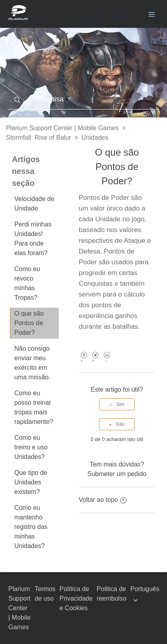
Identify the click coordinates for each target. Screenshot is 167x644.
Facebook (84, 361)
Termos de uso (45, 594)
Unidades (95, 138)
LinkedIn (107, 361)
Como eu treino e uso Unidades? (31, 447)
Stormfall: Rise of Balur (39, 138)
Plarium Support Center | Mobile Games (62, 128)
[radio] (117, 404)
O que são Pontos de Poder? (29, 323)
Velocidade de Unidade (34, 204)
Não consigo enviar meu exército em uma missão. (32, 363)
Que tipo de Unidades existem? (31, 482)
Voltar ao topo (103, 500)
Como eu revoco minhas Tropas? (27, 283)
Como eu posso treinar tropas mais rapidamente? (34, 407)
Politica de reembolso (112, 594)
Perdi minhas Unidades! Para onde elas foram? (33, 239)
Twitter (95, 361)
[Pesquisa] (83, 100)
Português (145, 589)
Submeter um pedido (117, 474)
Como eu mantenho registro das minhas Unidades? (31, 527)
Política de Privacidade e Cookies (76, 598)
